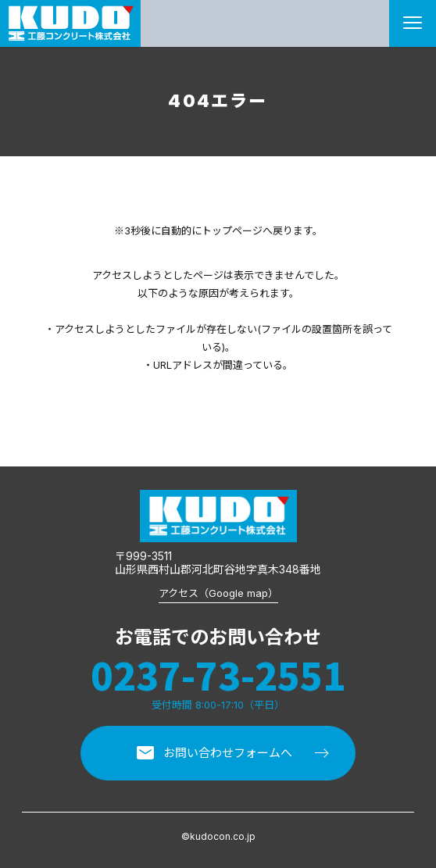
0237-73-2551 (218, 675)
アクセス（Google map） (218, 593)
